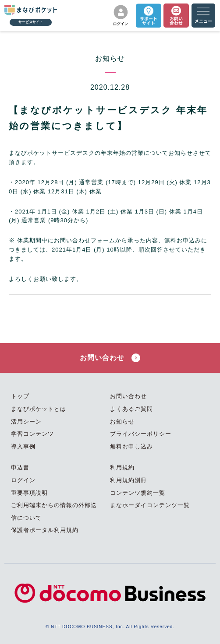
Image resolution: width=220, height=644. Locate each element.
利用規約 (122, 467)
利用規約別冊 (128, 480)
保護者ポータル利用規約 (45, 530)
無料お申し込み (131, 446)
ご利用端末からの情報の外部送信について (54, 511)
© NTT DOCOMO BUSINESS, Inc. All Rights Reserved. (110, 627)
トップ (20, 396)
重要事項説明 (29, 493)
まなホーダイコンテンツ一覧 (150, 505)
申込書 (20, 467)
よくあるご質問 (131, 409)
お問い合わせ (110, 358)
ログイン (23, 480)
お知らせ (122, 422)
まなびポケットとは (39, 409)
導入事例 (23, 446)
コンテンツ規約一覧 (138, 493)
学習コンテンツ (32, 434)
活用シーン (26, 422)
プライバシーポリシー (141, 434)
